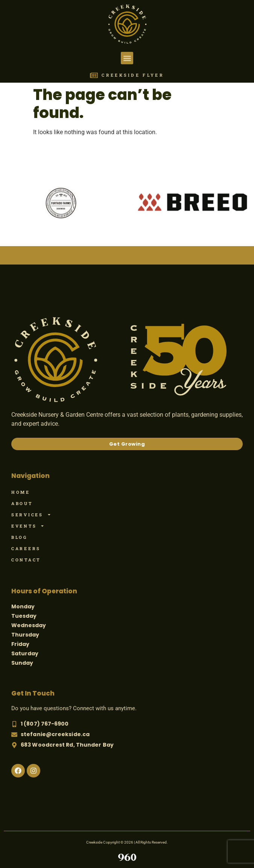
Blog (19, 537)
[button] (127, 58)
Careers (26, 548)
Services (31, 515)
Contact (26, 560)
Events (28, 526)
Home (21, 492)
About (22, 503)
